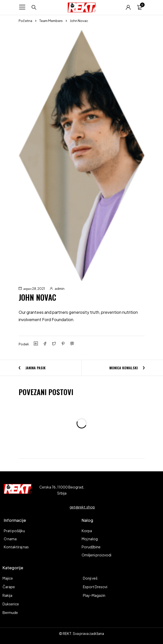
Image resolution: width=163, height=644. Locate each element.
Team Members (51, 21)
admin (60, 289)
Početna (25, 21)
